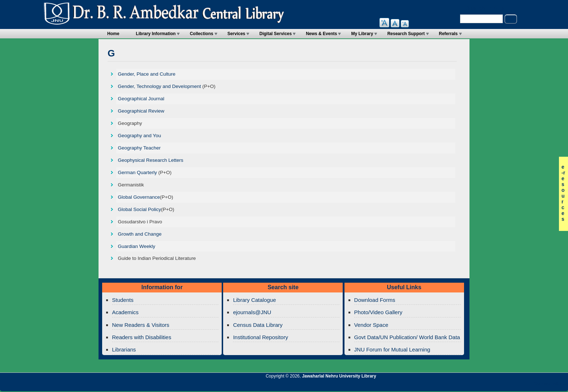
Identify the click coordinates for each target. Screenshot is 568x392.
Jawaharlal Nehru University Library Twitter (515, 385)
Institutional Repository (260, 337)
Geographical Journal (141, 99)
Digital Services (275, 34)
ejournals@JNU (252, 312)
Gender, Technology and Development (159, 86)
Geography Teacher (139, 148)
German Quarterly (137, 172)
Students (123, 300)
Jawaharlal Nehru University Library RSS (479, 385)
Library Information (156, 34)
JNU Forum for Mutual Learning (392, 349)
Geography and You (139, 136)
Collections (202, 34)
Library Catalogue (254, 300)
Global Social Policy (139, 209)
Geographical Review (141, 111)
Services (236, 34)
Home (113, 34)
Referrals (448, 34)
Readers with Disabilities (141, 337)
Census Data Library (258, 325)
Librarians (124, 349)
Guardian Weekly (136, 246)
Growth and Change (140, 234)
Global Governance (139, 197)
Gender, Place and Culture (147, 74)
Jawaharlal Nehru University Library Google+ (503, 385)
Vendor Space (371, 325)
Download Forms (375, 300)
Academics (125, 312)
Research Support (406, 34)
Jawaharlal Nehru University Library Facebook (528, 385)
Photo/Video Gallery (378, 312)
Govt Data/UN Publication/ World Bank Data (407, 337)
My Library (362, 34)
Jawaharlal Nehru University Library (339, 376)
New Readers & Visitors (141, 325)
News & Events (321, 34)
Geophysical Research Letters (151, 160)
